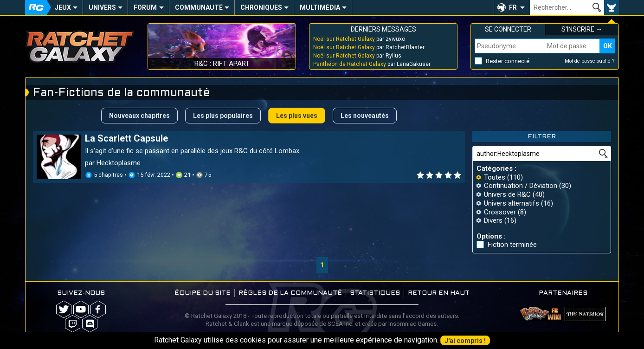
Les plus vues (297, 116)
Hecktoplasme (119, 163)
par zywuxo (359, 39)
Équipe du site (203, 293)
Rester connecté (508, 61)
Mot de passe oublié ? (590, 61)
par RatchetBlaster (369, 47)
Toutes (495, 177)
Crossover (500, 212)
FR (513, 7)
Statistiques (375, 293)
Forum (145, 7)
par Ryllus (357, 56)
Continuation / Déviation (521, 186)
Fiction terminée (512, 245)
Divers (493, 220)
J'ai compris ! (465, 341)
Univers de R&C (507, 194)
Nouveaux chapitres (139, 116)
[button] (512, 7)
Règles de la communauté (290, 293)
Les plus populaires (223, 116)
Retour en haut (439, 293)
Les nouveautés (365, 116)
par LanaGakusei (372, 64)
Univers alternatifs (512, 203)
